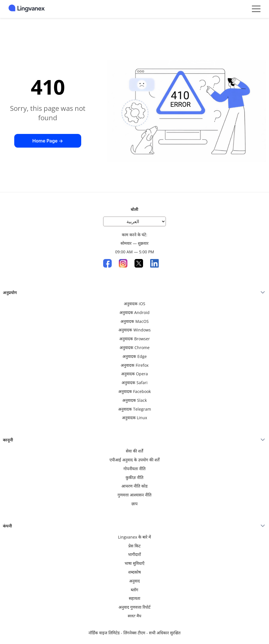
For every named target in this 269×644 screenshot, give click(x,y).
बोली (134, 209)
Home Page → (48, 141)
